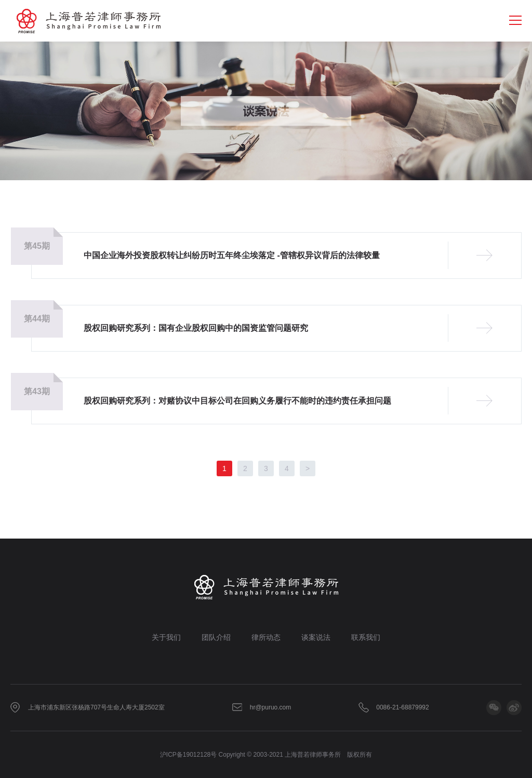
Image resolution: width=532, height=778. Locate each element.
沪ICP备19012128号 (188, 755)
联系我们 (366, 637)
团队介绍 (216, 637)
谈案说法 (316, 637)
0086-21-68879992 (402, 707)
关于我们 (166, 637)
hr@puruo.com (271, 707)
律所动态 (266, 637)
